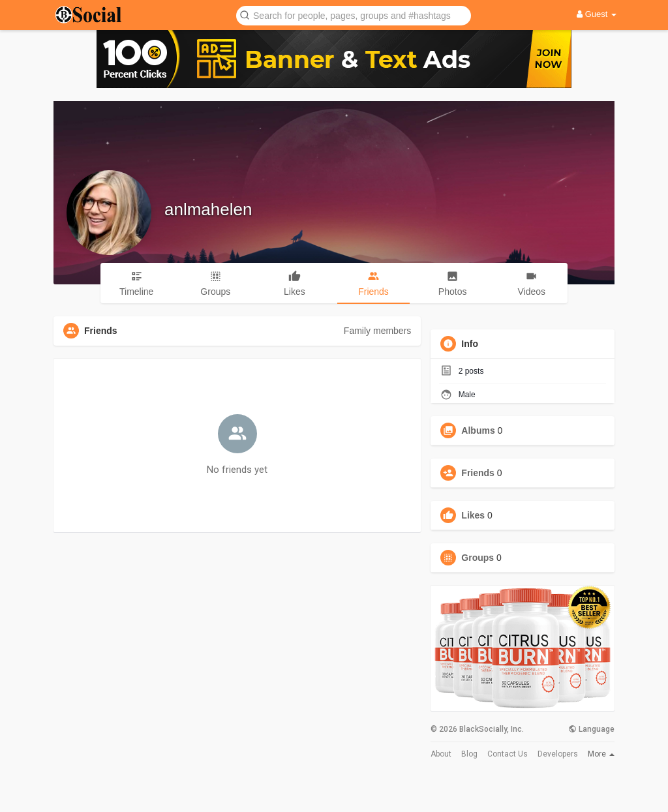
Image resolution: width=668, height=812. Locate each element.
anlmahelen (208, 209)
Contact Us (508, 754)
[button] (354, 15)
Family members (377, 331)
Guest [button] (597, 14)
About (441, 754)
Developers (558, 754)
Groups (478, 558)
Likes (473, 515)
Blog (469, 754)
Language (591, 729)
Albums (478, 430)
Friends (478, 473)
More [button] (601, 754)
